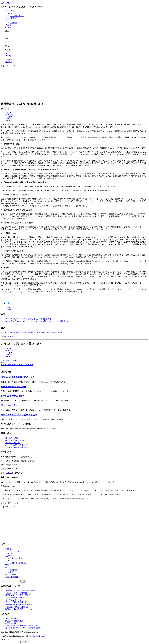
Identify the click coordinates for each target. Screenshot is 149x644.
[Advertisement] (68, 84)
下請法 (8, 565)
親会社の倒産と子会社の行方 (17, 445)
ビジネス (4, 333)
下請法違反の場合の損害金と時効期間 (20, 591)
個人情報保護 (11, 574)
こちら (9, 473)
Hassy (10, 337)
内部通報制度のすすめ (14, 621)
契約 (12, 561)
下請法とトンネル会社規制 (16, 593)
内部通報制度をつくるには (16, 623)
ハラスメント (11, 554)
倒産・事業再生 (12, 577)
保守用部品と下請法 (13, 600)
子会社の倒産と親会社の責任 (17, 447)
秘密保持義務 (21, 333)
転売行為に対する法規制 (12, 396)
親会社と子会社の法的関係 (14, 387)
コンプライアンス (12, 551)
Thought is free (38, 636)
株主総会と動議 (12, 438)
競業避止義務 (33, 333)
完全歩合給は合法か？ (11, 405)
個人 (7, 567)
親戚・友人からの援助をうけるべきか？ (21, 626)
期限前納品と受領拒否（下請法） (19, 595)
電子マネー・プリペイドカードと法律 (19, 415)
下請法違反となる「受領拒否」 (18, 607)
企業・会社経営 (16, 558)
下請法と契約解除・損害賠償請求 (19, 604)
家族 (12, 572)
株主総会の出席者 (12, 443)
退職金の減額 (57, 333)
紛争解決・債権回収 (18, 563)
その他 (8, 549)
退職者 (48, 333)
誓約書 (42, 333)
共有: (8, 307)
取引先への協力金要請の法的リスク (18, 377)
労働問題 (12, 333)
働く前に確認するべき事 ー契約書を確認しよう (25, 628)
